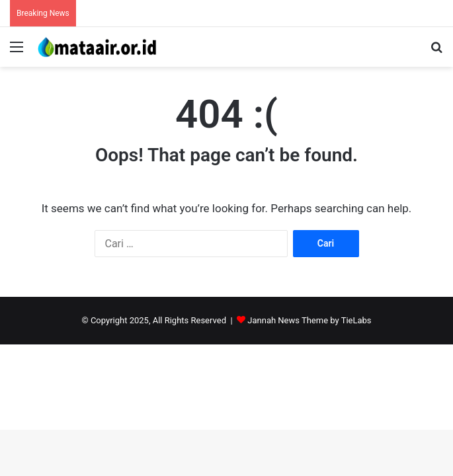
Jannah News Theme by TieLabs (309, 320)
